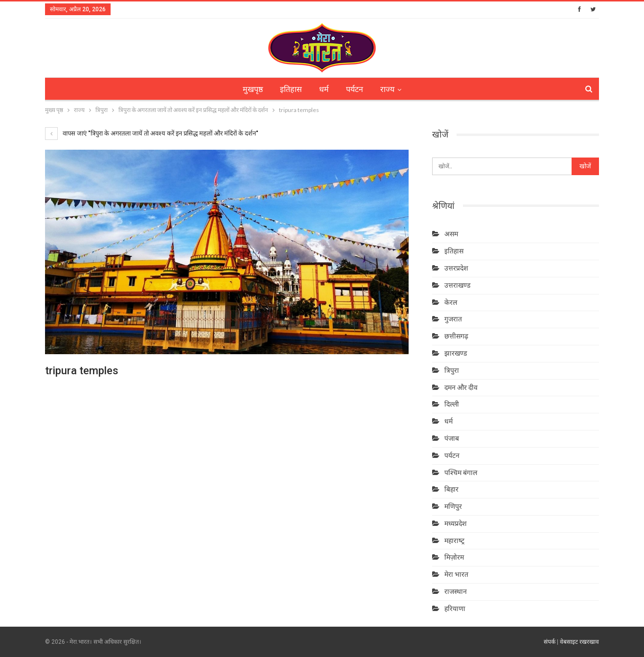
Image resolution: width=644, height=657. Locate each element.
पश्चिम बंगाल (461, 473)
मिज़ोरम (454, 557)
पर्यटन (355, 89)
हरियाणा (455, 609)
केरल (451, 302)
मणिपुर (453, 506)
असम (451, 234)
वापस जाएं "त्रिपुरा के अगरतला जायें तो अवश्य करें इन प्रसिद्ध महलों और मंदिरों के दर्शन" (152, 133)
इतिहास (291, 89)
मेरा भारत (456, 574)
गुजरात (453, 319)
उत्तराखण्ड (457, 285)
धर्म (324, 89)
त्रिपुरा (452, 370)
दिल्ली (452, 404)
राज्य (387, 89)
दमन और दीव (461, 387)
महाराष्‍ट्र (454, 541)
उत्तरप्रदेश (456, 268)
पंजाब (452, 438)
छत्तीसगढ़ (456, 336)
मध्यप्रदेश (456, 523)
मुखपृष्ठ (253, 89)
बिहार (451, 489)
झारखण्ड (456, 353)
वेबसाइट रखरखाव (579, 642)
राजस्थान (456, 591)
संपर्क (550, 642)
